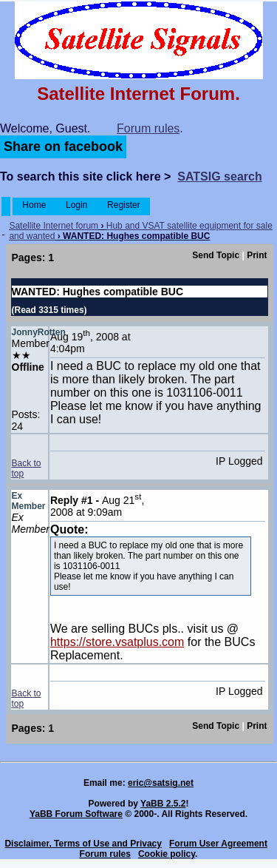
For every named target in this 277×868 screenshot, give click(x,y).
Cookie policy (167, 854)
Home (34, 205)
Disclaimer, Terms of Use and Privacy (83, 844)
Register (124, 205)
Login (77, 205)
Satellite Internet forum (54, 226)
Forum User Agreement (218, 844)
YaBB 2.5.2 (163, 804)
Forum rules (148, 128)
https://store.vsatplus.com (117, 642)
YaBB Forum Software (76, 814)
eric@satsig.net (161, 783)
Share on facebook (63, 147)
